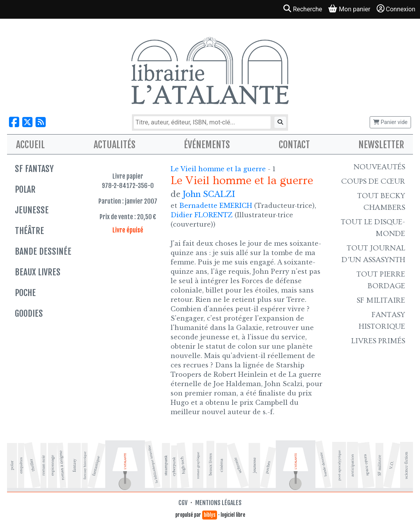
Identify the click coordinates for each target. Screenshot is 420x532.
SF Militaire (381, 300)
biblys (210, 515)
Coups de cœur (373, 181)
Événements (207, 145)
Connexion (396, 9)
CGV (183, 503)
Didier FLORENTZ (202, 215)
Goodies (29, 313)
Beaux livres (38, 272)
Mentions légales (218, 503)
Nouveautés (379, 167)
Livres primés (378, 341)
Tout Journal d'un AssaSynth (373, 254)
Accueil (30, 145)
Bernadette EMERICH (216, 206)
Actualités (115, 145)
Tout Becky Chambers (381, 202)
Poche (25, 293)
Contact (294, 145)
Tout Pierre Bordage (381, 280)
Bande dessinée (43, 251)
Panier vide (390, 122)
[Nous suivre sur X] (27, 122)
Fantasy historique (382, 321)
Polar (25, 189)
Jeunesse (32, 210)
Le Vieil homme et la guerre (219, 169)
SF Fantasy (34, 169)
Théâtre (29, 231)
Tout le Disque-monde (373, 228)
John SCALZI (209, 194)
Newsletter (381, 145)
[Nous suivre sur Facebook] (14, 122)
